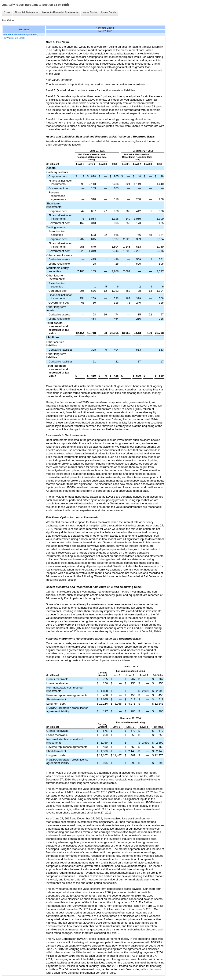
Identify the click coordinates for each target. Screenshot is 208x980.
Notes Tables (90, 12)
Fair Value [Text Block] (14, 38)
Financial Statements (26, 12)
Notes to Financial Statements (60, 12)
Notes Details (109, 12)
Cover (7, 12)
